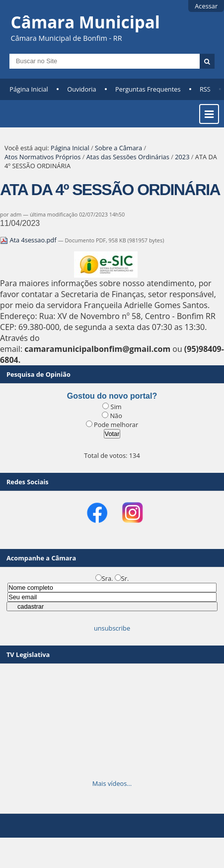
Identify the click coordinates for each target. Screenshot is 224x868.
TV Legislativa (28, 654)
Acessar (206, 6)
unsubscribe (112, 628)
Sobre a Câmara (118, 148)
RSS (205, 89)
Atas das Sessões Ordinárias (128, 157)
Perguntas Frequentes (148, 89)
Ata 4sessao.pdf (29, 240)
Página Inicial (29, 89)
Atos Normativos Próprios (42, 157)
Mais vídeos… (112, 783)
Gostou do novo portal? (112, 396)
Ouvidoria (82, 89)
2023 (182, 157)
